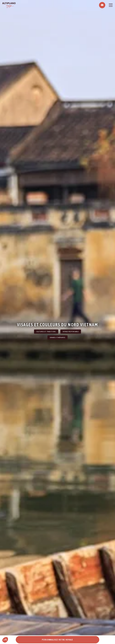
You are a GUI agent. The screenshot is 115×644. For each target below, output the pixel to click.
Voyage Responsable (71, 332)
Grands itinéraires (58, 337)
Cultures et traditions (46, 332)
